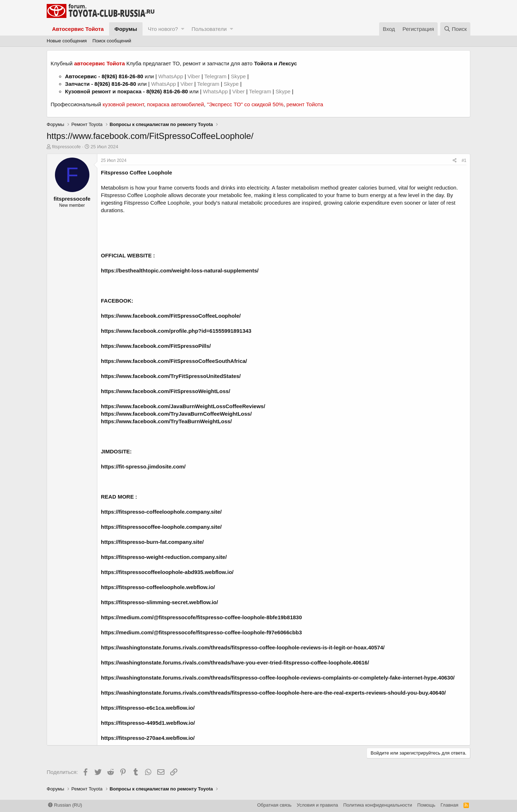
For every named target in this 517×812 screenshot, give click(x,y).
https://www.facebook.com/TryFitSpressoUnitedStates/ (171, 376)
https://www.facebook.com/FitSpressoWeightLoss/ (166, 391)
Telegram (216, 76)
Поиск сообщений (112, 41)
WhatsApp (171, 76)
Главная (449, 805)
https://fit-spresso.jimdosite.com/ (143, 466)
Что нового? (163, 29)
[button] (183, 29)
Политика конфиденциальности (378, 805)
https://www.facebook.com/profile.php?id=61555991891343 (176, 331)
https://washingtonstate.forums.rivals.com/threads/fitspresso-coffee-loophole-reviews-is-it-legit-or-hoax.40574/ (243, 647)
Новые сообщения (67, 41)
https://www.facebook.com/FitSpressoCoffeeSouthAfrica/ (174, 361)
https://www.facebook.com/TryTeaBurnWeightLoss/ (166, 421)
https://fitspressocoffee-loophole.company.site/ (161, 527)
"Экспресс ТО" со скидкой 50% (245, 104)
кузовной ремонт (123, 104)
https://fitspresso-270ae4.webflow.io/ (148, 738)
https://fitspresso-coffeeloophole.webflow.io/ (158, 587)
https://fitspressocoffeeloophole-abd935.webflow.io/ (167, 572)
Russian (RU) (65, 805)
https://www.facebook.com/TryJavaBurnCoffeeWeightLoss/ (176, 414)
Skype (239, 76)
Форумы (126, 29)
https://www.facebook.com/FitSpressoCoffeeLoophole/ (171, 316)
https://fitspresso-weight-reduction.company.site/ (164, 557)
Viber (194, 76)
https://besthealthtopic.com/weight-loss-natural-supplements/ (180, 270)
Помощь (426, 805)
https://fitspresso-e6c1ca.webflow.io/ (148, 708)
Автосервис (81, 76)
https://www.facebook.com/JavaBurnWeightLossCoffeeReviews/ (183, 406)
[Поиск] (455, 29)
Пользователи (209, 29)
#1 (464, 160)
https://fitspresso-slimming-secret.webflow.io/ (159, 602)
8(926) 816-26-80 (122, 76)
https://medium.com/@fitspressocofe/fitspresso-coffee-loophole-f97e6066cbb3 (201, 632)
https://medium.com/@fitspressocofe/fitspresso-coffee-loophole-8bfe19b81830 (201, 617)
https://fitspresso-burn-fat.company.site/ (152, 542)
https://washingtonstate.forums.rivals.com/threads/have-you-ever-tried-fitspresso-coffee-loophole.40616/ (235, 662)
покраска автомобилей (175, 104)
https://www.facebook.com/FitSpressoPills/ (156, 346)
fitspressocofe (66, 147)
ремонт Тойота (305, 104)
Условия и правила (318, 805)
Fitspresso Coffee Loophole (136, 172)
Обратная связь (274, 805)
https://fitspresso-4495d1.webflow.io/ (148, 723)
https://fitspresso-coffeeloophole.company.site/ (161, 512)
